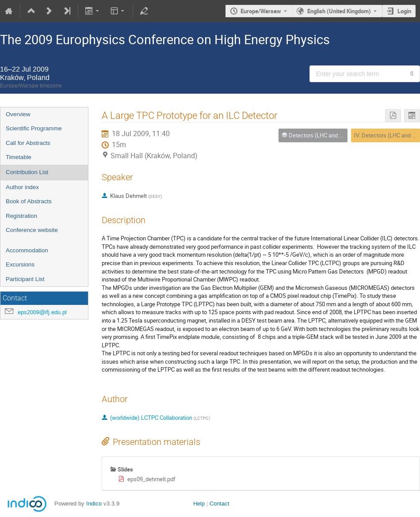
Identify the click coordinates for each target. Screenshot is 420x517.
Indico (94, 504)
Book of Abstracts (29, 201)
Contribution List (27, 172)
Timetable (19, 157)
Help (199, 504)
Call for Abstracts (28, 143)
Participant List (25, 279)
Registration (21, 216)
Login (404, 11)
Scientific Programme (34, 128)
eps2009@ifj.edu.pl (42, 312)
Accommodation (27, 250)
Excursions (20, 264)
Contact (220, 504)
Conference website (32, 230)
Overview (18, 114)
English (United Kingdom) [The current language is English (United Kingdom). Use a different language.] (339, 11)
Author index (22, 187)
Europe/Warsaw (261, 11)
